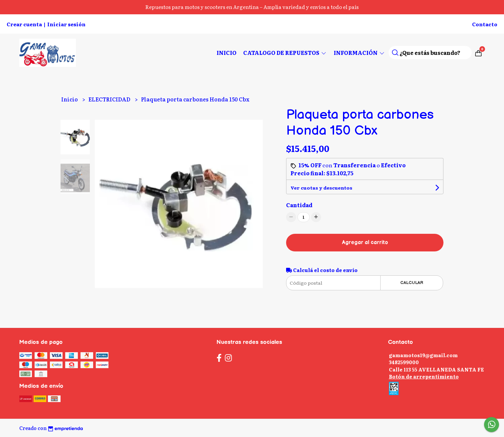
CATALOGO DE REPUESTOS (285, 53)
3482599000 (404, 362)
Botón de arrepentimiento (424, 376)
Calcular (412, 283)
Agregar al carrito (365, 243)
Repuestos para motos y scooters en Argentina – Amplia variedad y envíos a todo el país (252, 7)
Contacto (485, 24)
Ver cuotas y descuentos (321, 188)
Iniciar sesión (66, 24)
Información (359, 53)
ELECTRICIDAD (110, 99)
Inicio (227, 53)
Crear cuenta (24, 24)
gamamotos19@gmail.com (423, 355)
